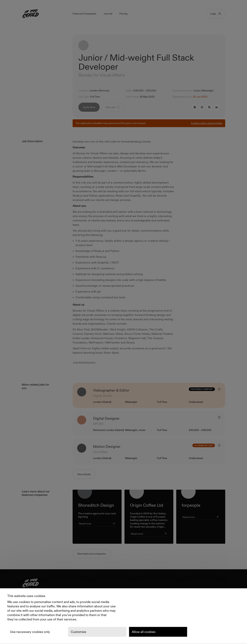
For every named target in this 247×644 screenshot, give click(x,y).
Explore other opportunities (207, 123)
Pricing (123, 14)
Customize (78, 632)
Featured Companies (84, 14)
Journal (108, 14)
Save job (113, 107)
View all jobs (84, 474)
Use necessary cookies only (30, 632)
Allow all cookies (144, 632)
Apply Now (89, 107)
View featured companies (92, 554)
